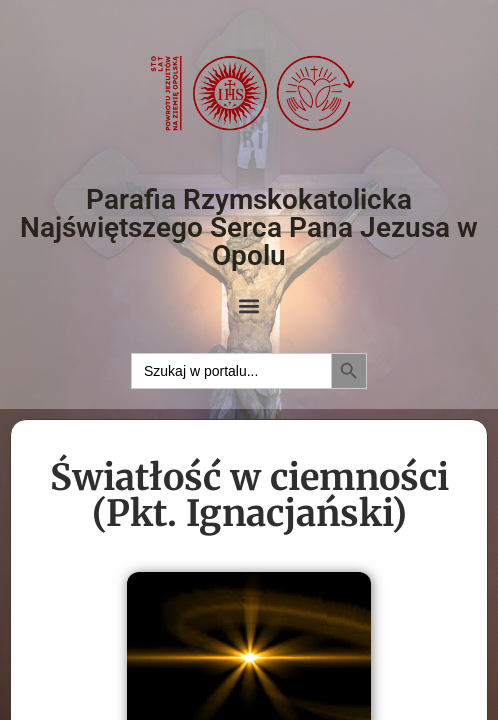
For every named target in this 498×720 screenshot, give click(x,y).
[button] (249, 306)
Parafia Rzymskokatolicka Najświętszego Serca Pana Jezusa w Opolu (249, 227)
